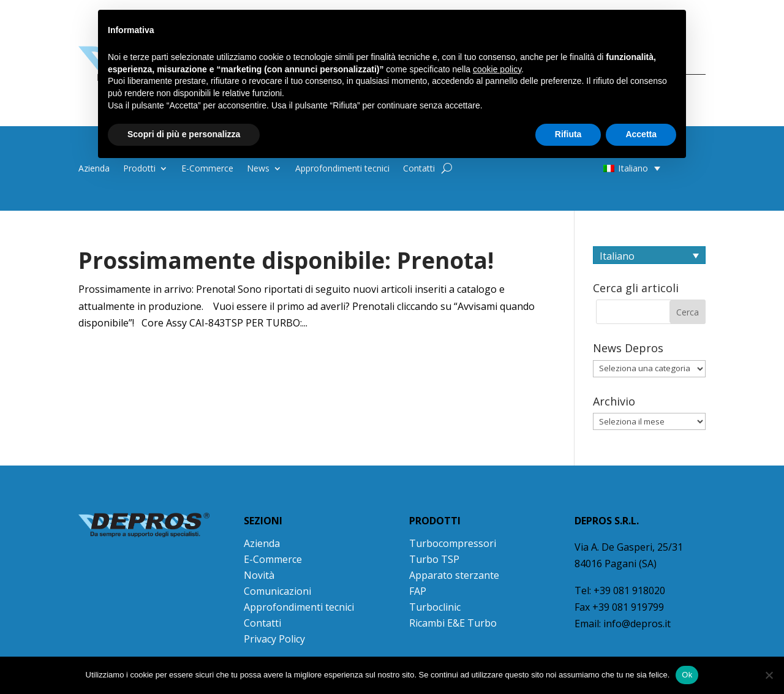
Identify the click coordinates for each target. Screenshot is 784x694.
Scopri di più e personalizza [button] (184, 134)
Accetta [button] (641, 134)
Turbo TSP (434, 559)
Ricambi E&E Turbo (453, 623)
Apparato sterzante (454, 575)
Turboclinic (435, 607)
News (258, 169)
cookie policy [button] (497, 69)
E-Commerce (207, 169)
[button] (608, 168)
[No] (769, 675)
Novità (259, 575)
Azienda (94, 169)
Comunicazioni (277, 591)
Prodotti (139, 169)
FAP (418, 591)
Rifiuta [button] (568, 134)
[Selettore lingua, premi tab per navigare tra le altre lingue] (649, 255)
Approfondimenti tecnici (342, 169)
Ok (687, 675)
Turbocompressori (453, 543)
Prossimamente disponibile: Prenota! (286, 260)
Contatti (419, 169)
